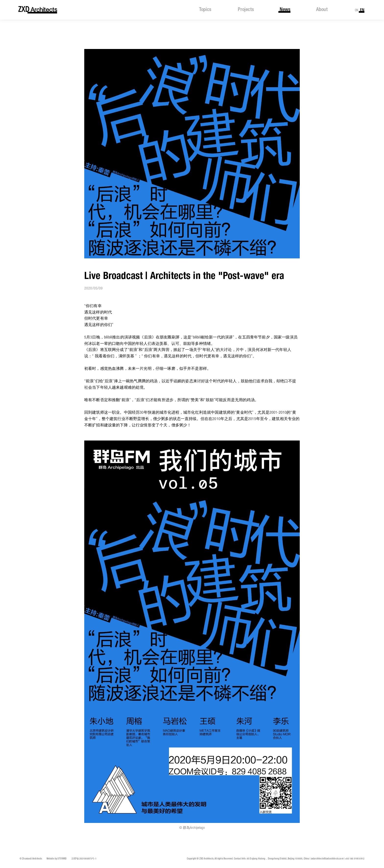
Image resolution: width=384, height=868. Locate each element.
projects (246, 10)
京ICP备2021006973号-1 (84, 859)
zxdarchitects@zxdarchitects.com (327, 859)
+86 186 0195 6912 (355, 859)
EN (362, 10)
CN (357, 10)
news (285, 10)
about (322, 10)
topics (205, 10)
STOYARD (62, 859)
